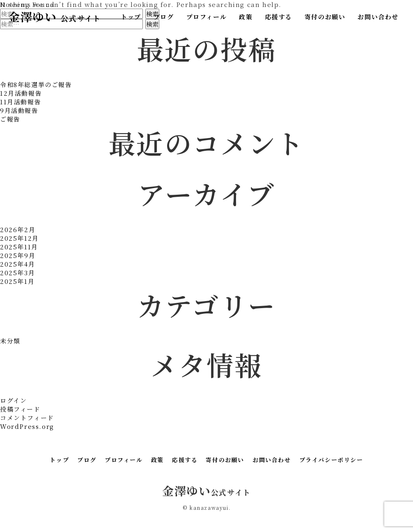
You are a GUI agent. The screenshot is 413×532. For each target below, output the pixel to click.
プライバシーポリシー (331, 460)
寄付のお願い (325, 17)
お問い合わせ (378, 17)
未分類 (10, 341)
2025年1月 (17, 281)
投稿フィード (20, 409)
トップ (131, 17)
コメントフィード (27, 418)
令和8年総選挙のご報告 (36, 84)
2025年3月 (17, 273)
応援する (278, 17)
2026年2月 (18, 229)
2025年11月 (19, 247)
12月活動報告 (21, 93)
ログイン (13, 400)
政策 (246, 17)
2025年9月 (18, 255)
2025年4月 (17, 264)
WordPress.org (27, 426)
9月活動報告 (19, 110)
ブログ (164, 17)
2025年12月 (20, 238)
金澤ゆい (54, 16)
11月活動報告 (21, 102)
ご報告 (10, 119)
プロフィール (207, 17)
